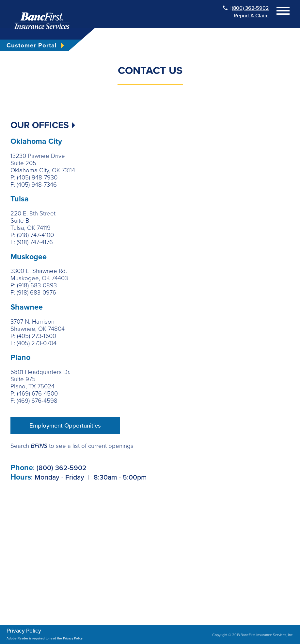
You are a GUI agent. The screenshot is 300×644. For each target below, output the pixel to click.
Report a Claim (251, 16)
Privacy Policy (24, 631)
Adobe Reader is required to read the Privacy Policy (45, 638)
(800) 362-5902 (250, 8)
